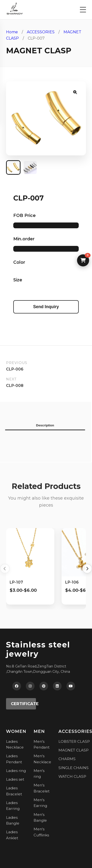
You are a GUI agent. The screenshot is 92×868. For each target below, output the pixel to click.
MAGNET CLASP (74, 750)
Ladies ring (16, 771)
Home (12, 32)
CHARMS (67, 759)
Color (19, 262)
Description (43, 425)
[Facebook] (17, 686)
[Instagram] (30, 686)
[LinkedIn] (57, 686)
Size (18, 280)
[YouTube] (71, 686)
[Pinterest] (44, 686)
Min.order (24, 239)
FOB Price (25, 215)
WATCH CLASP (72, 776)
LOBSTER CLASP (74, 741)
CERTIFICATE (24, 704)
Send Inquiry (46, 307)
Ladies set (15, 779)
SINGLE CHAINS (74, 768)
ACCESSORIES (41, 32)
